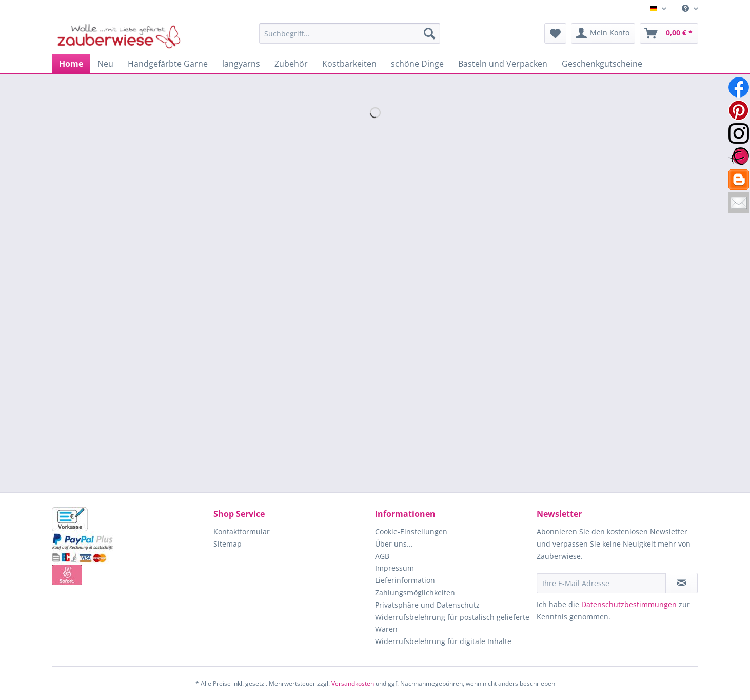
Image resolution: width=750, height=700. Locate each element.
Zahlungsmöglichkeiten (415, 592)
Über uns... (394, 544)
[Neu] (105, 64)
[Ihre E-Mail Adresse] (601, 583)
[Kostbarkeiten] (349, 64)
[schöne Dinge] (417, 64)
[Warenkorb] (669, 33)
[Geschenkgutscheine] (602, 64)
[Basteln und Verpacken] (503, 64)
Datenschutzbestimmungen (629, 604)
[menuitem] (686, 8)
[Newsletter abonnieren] (682, 583)
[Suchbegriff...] (350, 33)
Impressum (394, 568)
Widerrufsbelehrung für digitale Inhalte (443, 641)
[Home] (71, 64)
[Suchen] (429, 33)
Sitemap (228, 544)
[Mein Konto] (603, 33)
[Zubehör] (291, 64)
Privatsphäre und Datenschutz (427, 605)
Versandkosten (353, 683)
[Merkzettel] (555, 33)
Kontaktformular (242, 531)
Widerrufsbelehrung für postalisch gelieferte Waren (452, 623)
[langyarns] (241, 64)
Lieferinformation (405, 580)
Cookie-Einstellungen (411, 531)
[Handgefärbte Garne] (168, 64)
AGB (382, 556)
